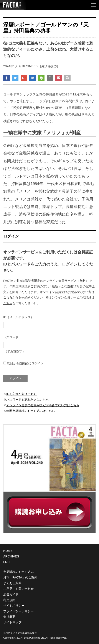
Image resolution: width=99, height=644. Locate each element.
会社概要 (9, 617)
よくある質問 (12, 583)
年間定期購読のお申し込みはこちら (31, 411)
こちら (8, 297)
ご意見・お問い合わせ (18, 589)
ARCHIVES (11, 556)
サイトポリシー (14, 606)
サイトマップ (12, 622)
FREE (7, 562)
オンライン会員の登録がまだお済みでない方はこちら (43, 405)
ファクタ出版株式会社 (25, 633)
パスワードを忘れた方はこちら (28, 400)
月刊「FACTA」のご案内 (20, 577)
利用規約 (9, 600)
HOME (8, 551)
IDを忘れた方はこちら (21, 394)
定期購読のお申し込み (18, 572)
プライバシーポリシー (18, 611)
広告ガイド (11, 594)
